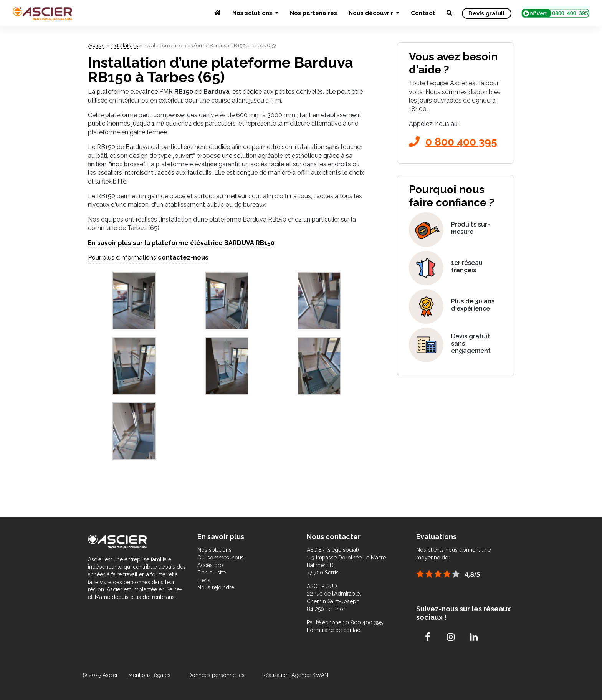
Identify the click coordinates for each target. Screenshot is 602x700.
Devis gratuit (487, 13)
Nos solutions (253, 13)
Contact (423, 13)
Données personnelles (216, 675)
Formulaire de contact (334, 630)
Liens (204, 580)
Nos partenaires (313, 13)
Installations (124, 46)
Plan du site (212, 573)
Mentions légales (150, 675)
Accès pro (210, 565)
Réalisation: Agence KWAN (295, 675)
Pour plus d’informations (148, 257)
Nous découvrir (372, 13)
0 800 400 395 (453, 142)
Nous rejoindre (216, 587)
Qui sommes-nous (221, 558)
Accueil (97, 46)
